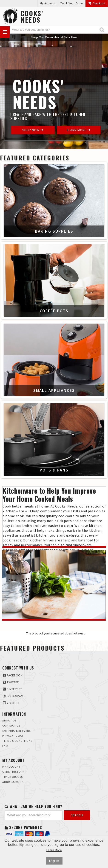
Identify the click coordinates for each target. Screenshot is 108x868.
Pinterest (13, 689)
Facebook (13, 675)
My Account (48, 3)
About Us (9, 720)
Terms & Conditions (17, 741)
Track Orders (13, 777)
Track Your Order (72, 3)
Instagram (13, 696)
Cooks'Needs (32, 17)
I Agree (54, 861)
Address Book (13, 782)
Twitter (11, 682)
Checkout (97, 3)
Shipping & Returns (17, 731)
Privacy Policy (13, 736)
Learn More (79, 130)
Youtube (12, 703)
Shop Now (33, 130)
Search (77, 815)
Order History (13, 772)
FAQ (5, 746)
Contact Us (11, 725)
